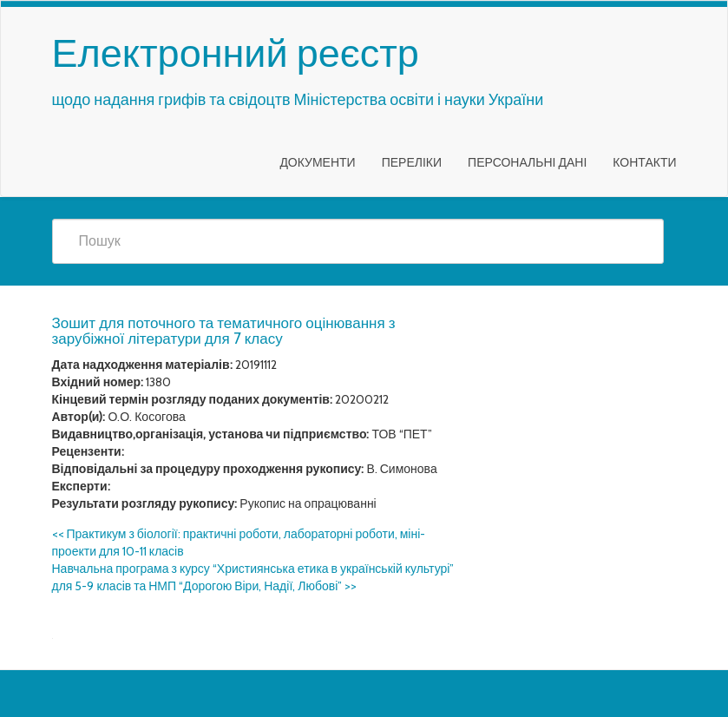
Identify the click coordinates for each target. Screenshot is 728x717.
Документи (317, 162)
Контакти (644, 162)
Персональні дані (527, 162)
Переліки (412, 162)
